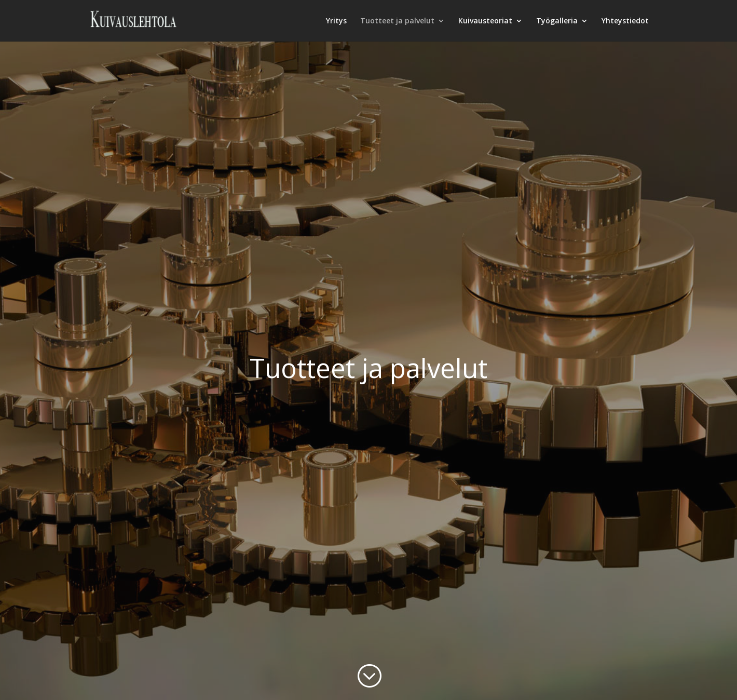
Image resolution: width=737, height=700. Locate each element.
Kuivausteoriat (485, 21)
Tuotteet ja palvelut (397, 21)
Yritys (336, 21)
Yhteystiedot (625, 21)
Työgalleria (557, 21)
